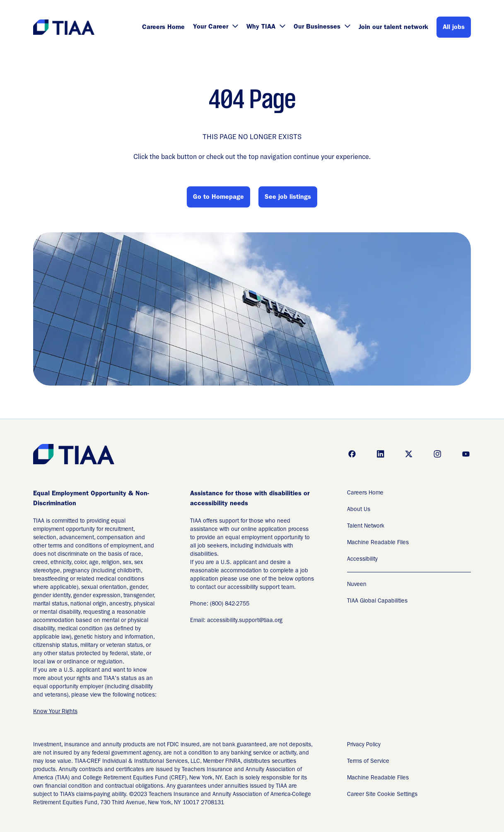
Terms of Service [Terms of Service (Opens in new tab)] (368, 762)
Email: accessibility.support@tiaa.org (236, 621)
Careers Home (163, 28)
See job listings (288, 198)
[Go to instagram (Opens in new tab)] (437, 454)
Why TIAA (266, 27)
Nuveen (357, 585)
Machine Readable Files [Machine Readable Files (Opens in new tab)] (378, 543)
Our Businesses (322, 27)
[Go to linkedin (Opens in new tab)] (381, 454)
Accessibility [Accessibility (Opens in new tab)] (362, 559)
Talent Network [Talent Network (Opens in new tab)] (366, 526)
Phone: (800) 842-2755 (220, 604)
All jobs (454, 28)
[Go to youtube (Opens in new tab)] (466, 454)
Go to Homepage (218, 198)
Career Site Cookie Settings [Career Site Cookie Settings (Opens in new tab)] (382, 795)
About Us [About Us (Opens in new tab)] (359, 510)
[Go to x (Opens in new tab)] (409, 454)
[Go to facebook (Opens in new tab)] (352, 454)
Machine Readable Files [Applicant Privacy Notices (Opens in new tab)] (378, 778)
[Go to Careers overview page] (64, 27)
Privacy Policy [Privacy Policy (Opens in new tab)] (364, 745)
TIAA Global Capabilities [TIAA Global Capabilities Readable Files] (377, 601)
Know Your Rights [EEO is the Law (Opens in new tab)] (55, 712)
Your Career (216, 27)
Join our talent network (393, 28)
